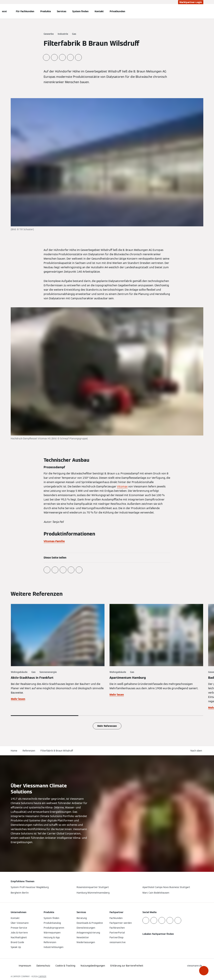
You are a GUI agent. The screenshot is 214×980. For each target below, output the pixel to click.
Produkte (46, 11)
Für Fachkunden (25, 11)
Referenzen (29, 751)
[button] (204, 971)
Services (62, 11)
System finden (80, 11)
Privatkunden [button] (117, 11)
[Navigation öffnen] (4, 11)
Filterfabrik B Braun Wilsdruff (57, 751)
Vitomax (122, 486)
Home (14, 751)
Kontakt (99, 11)
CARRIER (42, 976)
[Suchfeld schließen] (202, 11)
